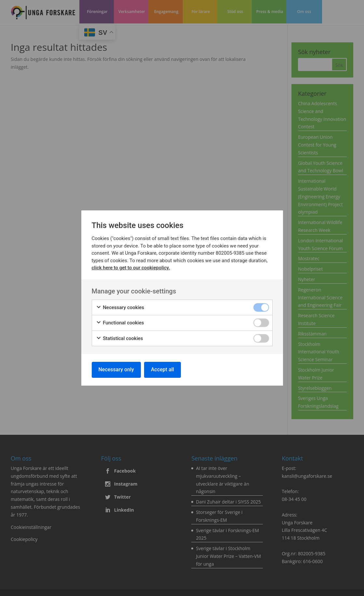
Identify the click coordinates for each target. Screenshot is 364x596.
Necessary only (116, 369)
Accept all (162, 369)
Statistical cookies (120, 339)
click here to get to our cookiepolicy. (131, 268)
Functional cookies (120, 323)
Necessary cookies (120, 308)
